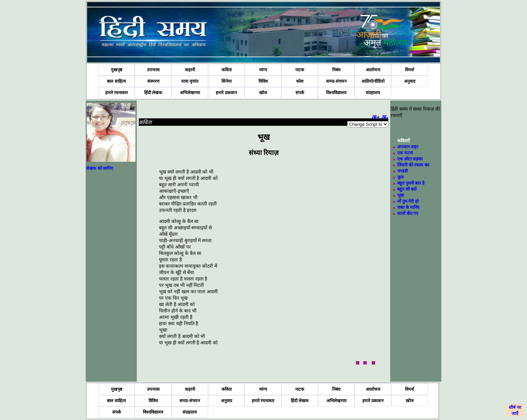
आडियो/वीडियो (373, 81)
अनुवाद (410, 81)
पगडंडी (402, 171)
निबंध (336, 70)
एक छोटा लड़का (410, 159)
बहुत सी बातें (407, 189)
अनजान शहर (408, 147)
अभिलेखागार (190, 93)
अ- (385, 117)
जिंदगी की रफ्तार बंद (413, 165)
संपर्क (300, 93)
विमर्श (410, 70)
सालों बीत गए (408, 213)
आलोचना (373, 70)
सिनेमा (227, 81)
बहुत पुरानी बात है (411, 183)
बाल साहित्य (116, 81)
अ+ (376, 117)
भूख (401, 195)
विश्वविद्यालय (336, 93)
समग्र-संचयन (336, 81)
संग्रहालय (373, 93)
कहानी (190, 70)
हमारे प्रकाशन (226, 93)
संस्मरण (153, 81)
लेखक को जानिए (99, 168)
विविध (263, 81)
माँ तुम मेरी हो (408, 201)
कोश (300, 81)
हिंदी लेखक (153, 93)
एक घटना (405, 153)
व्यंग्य (263, 70)
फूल (400, 177)
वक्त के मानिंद (408, 207)
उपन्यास (153, 70)
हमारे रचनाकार (117, 93)
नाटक (300, 70)
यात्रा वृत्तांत (190, 81)
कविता (227, 70)
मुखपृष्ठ (117, 70)
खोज (263, 93)
